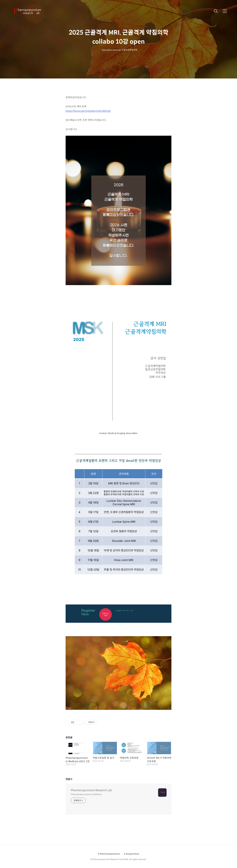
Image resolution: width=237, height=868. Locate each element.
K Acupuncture (132, 854)
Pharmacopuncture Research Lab (91, 790)
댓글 (69, 779)
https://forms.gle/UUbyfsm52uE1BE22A (88, 111)
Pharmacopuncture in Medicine (86, 794)
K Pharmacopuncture (109, 854)
